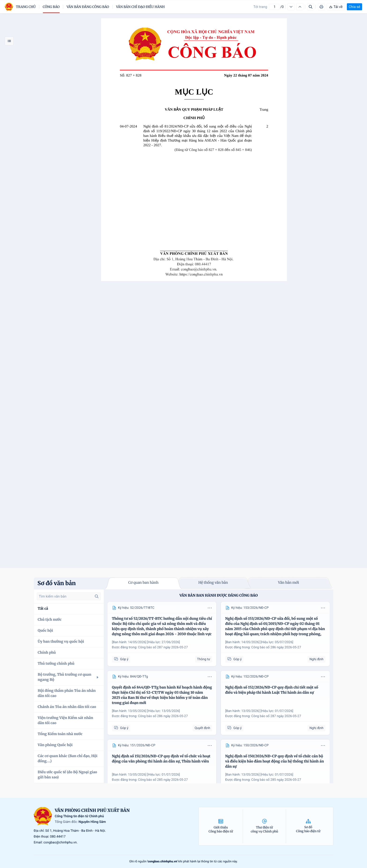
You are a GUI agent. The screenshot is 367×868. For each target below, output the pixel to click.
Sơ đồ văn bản (57, 583)
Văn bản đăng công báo (88, 7)
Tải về (336, 7)
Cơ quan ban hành (143, 583)
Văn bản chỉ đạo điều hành (140, 7)
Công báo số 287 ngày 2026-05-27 (163, 647)
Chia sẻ (354, 7)
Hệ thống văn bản (213, 583)
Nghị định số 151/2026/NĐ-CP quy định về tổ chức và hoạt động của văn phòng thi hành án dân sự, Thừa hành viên (161, 759)
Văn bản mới (289, 583)
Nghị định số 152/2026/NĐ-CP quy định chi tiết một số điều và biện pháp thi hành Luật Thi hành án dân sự (272, 690)
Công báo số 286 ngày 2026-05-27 (276, 647)
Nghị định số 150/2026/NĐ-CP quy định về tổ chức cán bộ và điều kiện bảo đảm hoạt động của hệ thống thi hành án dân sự (275, 761)
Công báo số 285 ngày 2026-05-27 (163, 780)
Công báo (51, 7)
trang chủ (26, 7)
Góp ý (121, 659)
